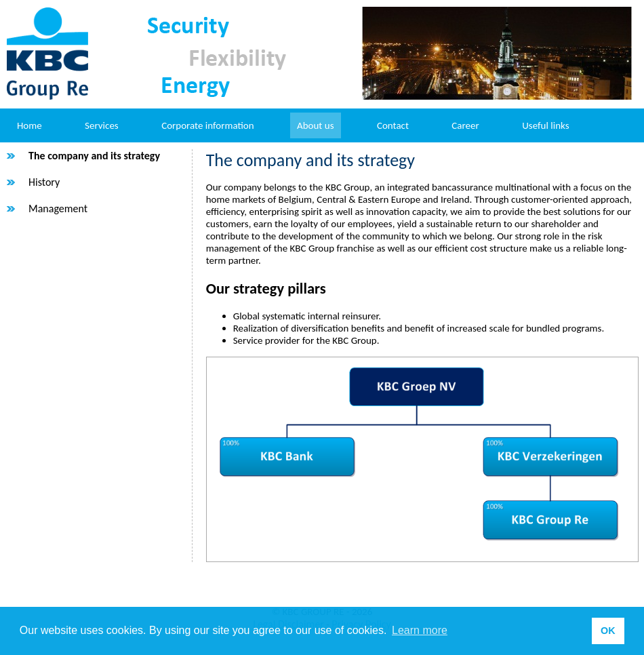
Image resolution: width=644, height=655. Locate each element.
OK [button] (608, 631)
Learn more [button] (420, 630)
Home (29, 125)
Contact (393, 125)
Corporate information (207, 125)
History (44, 182)
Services (102, 125)
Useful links (545, 125)
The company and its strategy (94, 156)
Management (58, 209)
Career (465, 125)
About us (316, 125)
